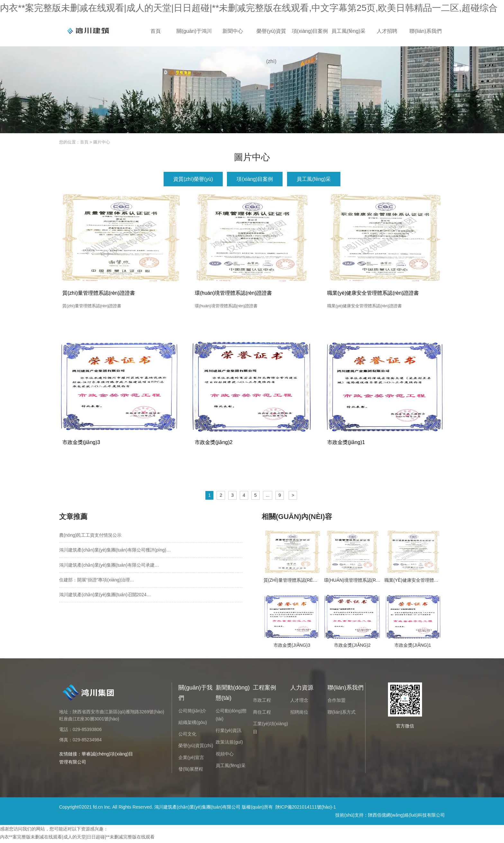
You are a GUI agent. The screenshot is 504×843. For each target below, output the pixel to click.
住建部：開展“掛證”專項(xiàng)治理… (97, 581)
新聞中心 (233, 31)
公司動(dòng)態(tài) (231, 716)
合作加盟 (337, 702)
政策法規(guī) (229, 744)
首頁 (156, 31)
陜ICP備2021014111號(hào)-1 (306, 809)
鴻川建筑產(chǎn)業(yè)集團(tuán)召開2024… (105, 596)
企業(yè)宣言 (191, 759)
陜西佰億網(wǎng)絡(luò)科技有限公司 (406, 817)
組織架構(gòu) (193, 724)
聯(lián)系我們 (426, 31)
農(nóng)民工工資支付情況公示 (90, 537)
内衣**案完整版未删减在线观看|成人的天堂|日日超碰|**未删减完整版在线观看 (77, 838)
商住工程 (262, 714)
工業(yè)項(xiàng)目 (270, 729)
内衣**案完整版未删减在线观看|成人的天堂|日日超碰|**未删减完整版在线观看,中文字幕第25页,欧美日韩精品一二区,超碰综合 (249, 8)
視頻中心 (225, 755)
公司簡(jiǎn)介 (192, 712)
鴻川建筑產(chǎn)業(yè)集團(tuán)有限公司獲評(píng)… (115, 551)
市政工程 (262, 702)
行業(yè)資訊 (229, 732)
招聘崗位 (299, 714)
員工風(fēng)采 (348, 31)
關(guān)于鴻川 (194, 31)
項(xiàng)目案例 (310, 31)
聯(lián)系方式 (342, 714)
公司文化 (187, 736)
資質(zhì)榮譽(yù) (193, 179)
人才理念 (299, 702)
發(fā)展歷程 (191, 771)
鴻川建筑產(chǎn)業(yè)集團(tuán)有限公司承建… (109, 567)
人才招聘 (387, 31)
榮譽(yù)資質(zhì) (271, 37)
